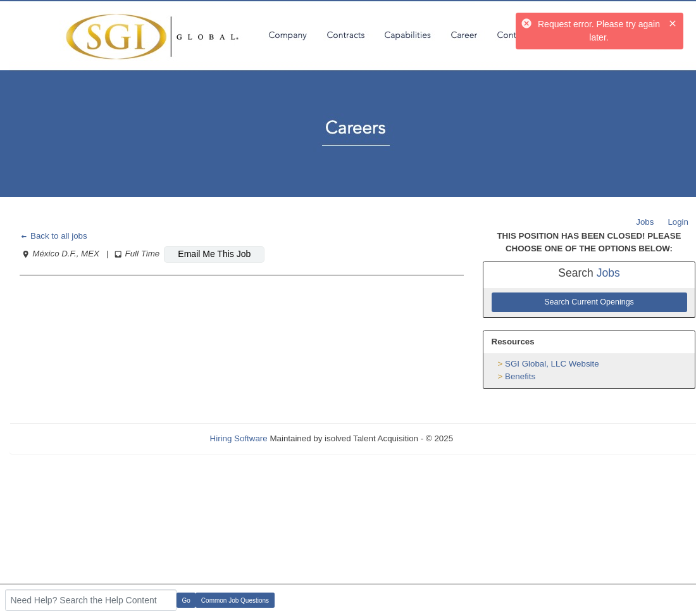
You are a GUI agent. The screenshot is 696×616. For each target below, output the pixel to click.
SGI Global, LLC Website (552, 364)
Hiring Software (239, 438)
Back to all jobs (53, 236)
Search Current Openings (589, 302)
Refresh (491, 438)
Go (186, 600)
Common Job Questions (235, 600)
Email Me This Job (214, 254)
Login (678, 222)
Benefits (520, 376)
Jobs (645, 222)
